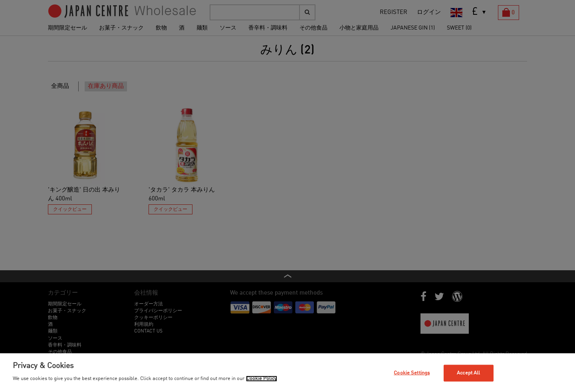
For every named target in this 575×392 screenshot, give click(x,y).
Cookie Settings (412, 373)
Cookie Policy (262, 379)
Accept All (468, 373)
